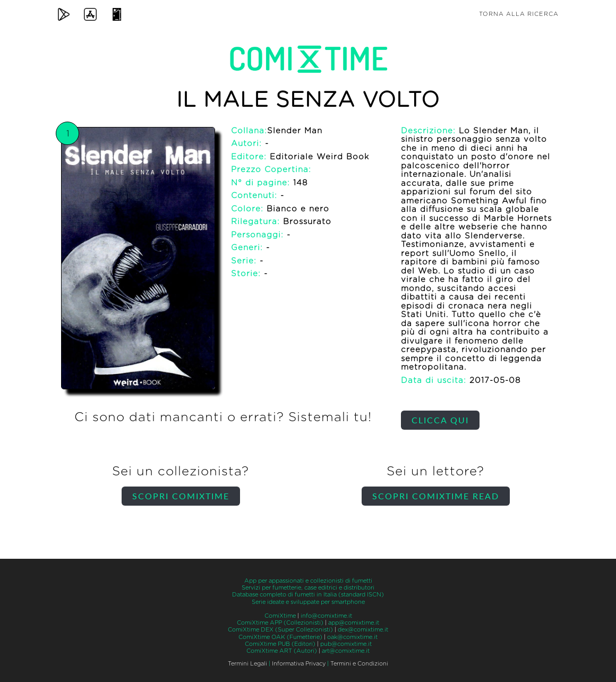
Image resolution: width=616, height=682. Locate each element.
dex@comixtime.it (363, 630)
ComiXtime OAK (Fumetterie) (280, 637)
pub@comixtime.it (346, 644)
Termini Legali (247, 664)
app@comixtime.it (354, 623)
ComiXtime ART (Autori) (282, 651)
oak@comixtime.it (352, 637)
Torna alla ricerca (519, 14)
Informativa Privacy (299, 664)
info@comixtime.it (326, 616)
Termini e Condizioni (359, 664)
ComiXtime (280, 616)
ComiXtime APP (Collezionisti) (280, 623)
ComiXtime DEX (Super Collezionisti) (280, 630)
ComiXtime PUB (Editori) (280, 644)
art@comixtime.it (346, 651)
